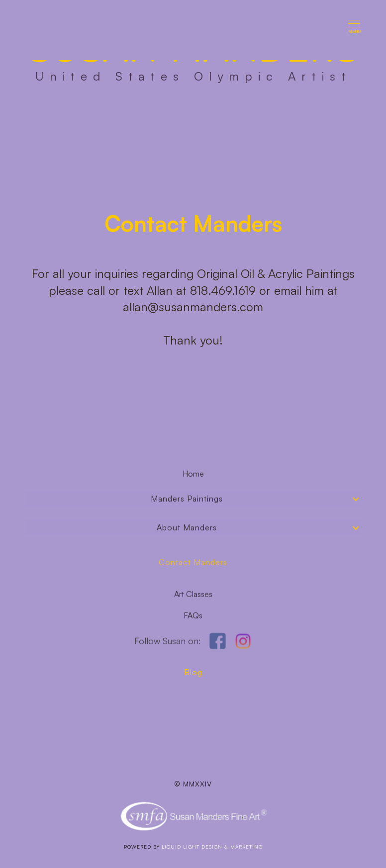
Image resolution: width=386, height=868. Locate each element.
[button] (355, 30)
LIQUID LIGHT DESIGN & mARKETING (212, 847)
